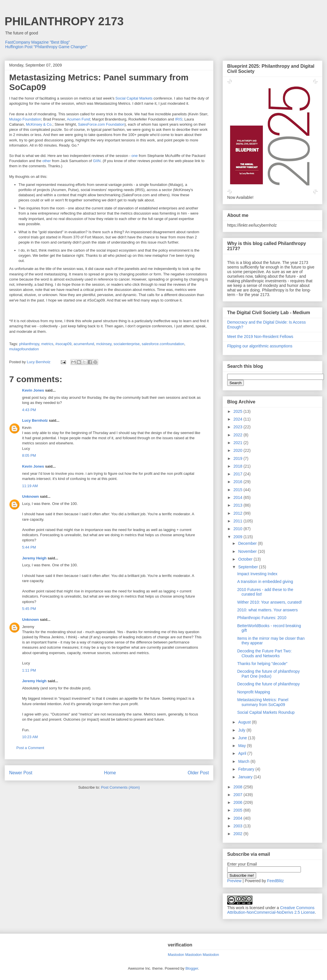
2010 (239, 529)
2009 (239, 537)
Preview (234, 881)
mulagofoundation (24, 349)
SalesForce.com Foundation (101, 124)
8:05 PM (29, 455)
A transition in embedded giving (265, 582)
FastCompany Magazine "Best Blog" (38, 42)
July (242, 730)
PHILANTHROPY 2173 (64, 21)
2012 (239, 513)
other (47, 161)
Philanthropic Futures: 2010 (262, 618)
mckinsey (104, 344)
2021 (239, 443)
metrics (47, 344)
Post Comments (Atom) (120, 787)
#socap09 (63, 344)
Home (110, 773)
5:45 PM (29, 609)
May (242, 746)
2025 (239, 411)
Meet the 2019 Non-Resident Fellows (260, 337)
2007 (239, 795)
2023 (239, 427)
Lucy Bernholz (35, 420)
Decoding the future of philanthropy (268, 684)
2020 (239, 450)
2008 (239, 787)
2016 (239, 482)
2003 (239, 826)
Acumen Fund (78, 119)
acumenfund (84, 344)
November (248, 551)
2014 (239, 497)
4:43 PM (29, 410)
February (247, 769)
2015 (239, 490)
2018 (239, 466)
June (243, 738)
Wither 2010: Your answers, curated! (270, 602)
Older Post (198, 773)
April (243, 753)
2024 (239, 419)
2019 (239, 458)
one (135, 156)
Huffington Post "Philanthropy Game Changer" (46, 47)
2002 (239, 834)
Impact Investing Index (257, 574)
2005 (239, 810)
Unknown (31, 496)
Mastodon (176, 955)
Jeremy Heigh (34, 558)
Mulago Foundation (25, 119)
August (245, 722)
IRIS (179, 119)
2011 (239, 521)
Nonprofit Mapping (254, 692)
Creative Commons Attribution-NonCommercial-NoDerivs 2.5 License (271, 910)
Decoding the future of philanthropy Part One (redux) (268, 674)
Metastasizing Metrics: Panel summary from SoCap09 (263, 702)
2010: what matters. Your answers (267, 610)
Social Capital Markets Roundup (266, 712)
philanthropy (29, 344)
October (246, 559)
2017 (239, 474)
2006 (239, 802)
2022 (239, 435)
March (244, 761)
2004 (239, 818)
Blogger (192, 968)
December (248, 543)
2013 (239, 505)
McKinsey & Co (39, 124)
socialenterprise (127, 344)
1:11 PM (29, 670)
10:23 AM (30, 737)
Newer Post (21, 773)
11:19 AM (30, 486)
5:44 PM (29, 547)
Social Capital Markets (134, 98)
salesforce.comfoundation (163, 344)
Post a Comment (30, 748)
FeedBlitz (275, 881)
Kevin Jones (33, 390)
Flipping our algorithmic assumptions (260, 346)
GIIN (97, 161)
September (248, 567)
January (246, 777)
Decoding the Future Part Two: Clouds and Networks (264, 653)
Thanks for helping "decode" (262, 664)
